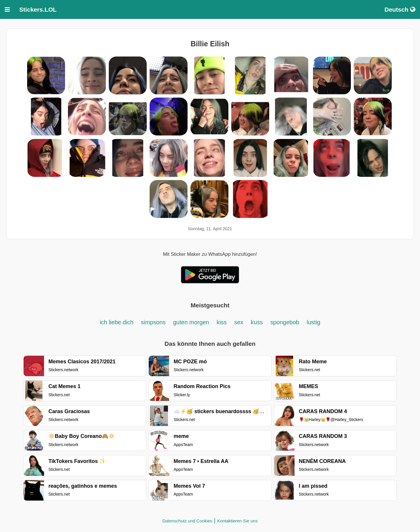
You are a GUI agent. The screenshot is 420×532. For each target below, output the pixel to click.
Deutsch (400, 9)
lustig (313, 322)
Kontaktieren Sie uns (237, 521)
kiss (222, 322)
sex (239, 322)
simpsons (153, 322)
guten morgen (191, 322)
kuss (257, 322)
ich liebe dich (117, 322)
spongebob (285, 322)
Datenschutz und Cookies (187, 521)
